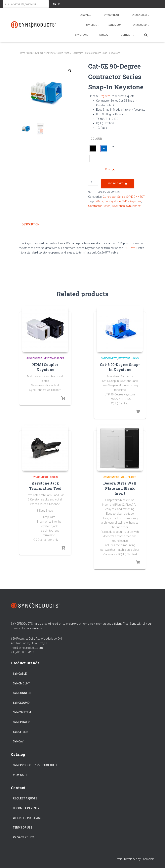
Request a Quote (25, 798)
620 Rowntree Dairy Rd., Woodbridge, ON (36, 639)
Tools (54, 477)
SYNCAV (105, 35)
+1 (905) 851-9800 (22, 652)
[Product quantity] (93, 183)
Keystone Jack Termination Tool (45, 486)
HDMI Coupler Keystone (45, 367)
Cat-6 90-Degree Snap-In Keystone (120, 367)
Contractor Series (54, 53)
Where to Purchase (27, 818)
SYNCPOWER (82, 35)
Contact (128, 35)
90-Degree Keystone (108, 201)
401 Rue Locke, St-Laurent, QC (30, 643)
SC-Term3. (131, 248)
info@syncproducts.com (27, 648)
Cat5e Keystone (132, 201)
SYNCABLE (87, 15)
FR (58, 4)
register (105, 96)
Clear (108, 169)
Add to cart (115, 184)
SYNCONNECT (113, 15)
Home (22, 53)
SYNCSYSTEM (141, 15)
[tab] (34, 225)
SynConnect (134, 206)
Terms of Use (22, 828)
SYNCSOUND (141, 25)
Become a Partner (26, 808)
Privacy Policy (23, 837)
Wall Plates (129, 477)
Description (31, 224)
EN (55, 4)
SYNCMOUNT (116, 25)
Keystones (118, 206)
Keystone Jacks (54, 358)
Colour (96, 139)
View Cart (20, 775)
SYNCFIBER (92, 25)
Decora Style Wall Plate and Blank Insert (120, 488)
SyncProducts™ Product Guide (35, 765)
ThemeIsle (148, 859)
